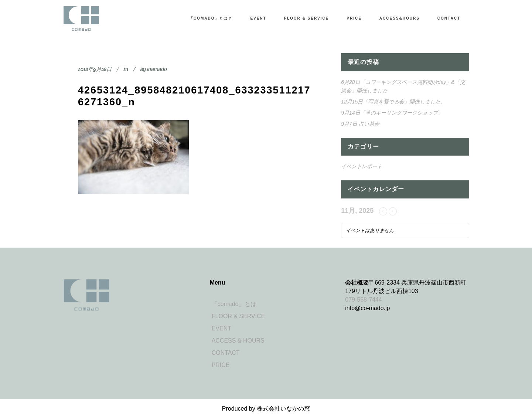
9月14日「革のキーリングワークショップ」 (392, 113)
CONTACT (226, 353)
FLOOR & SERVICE (238, 316)
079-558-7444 (364, 300)
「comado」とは (234, 304)
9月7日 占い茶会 (360, 124)
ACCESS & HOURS (238, 341)
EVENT (221, 328)
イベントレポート (362, 166)
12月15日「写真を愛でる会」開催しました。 (393, 102)
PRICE (221, 365)
